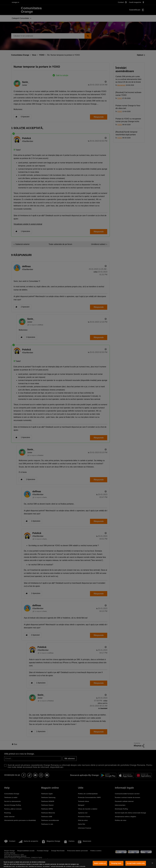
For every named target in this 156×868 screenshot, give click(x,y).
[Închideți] (152, 863)
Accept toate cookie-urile (136, 863)
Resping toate (116, 863)
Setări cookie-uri (100, 863)
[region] (78, 863)
